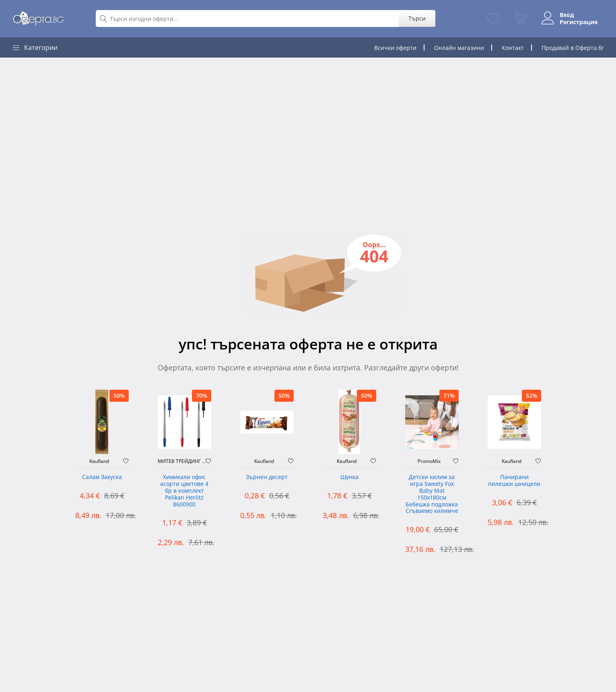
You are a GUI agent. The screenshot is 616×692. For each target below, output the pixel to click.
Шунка (349, 477)
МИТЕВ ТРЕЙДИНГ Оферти (182, 461)
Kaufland (99, 461)
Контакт (513, 48)
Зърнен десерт (267, 477)
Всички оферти (395, 48)
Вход (567, 15)
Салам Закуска (102, 477)
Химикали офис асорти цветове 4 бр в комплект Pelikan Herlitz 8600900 (184, 491)
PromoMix (429, 461)
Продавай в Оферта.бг (573, 48)
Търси (417, 18)
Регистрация (579, 22)
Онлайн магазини (459, 48)
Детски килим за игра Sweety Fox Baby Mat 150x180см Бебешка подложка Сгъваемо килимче (432, 494)
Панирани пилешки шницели (514, 481)
